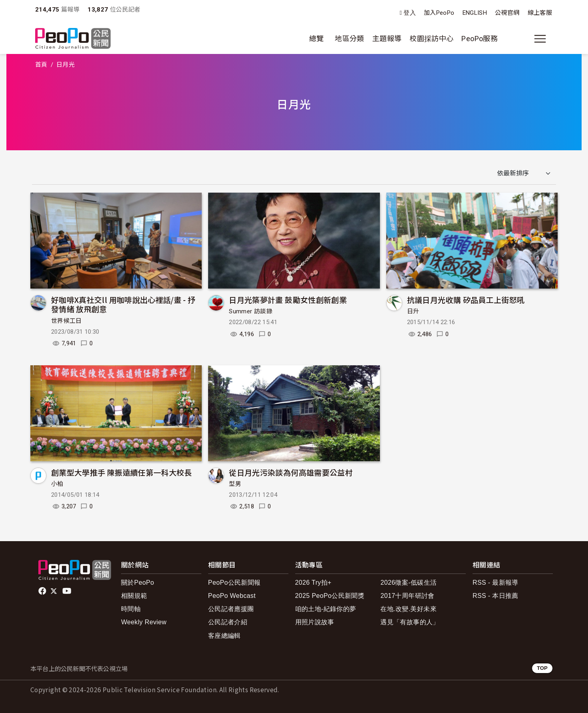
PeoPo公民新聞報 (234, 583)
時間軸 (131, 609)
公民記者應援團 (231, 609)
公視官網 (507, 13)
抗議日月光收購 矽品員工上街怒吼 (466, 300)
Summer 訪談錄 (251, 311)
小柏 (57, 484)
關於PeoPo (138, 583)
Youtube (68, 591)
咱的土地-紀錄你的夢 (326, 609)
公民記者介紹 (228, 622)
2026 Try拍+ (313, 583)
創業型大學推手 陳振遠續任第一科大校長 (122, 472)
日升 (413, 311)
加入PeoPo (439, 13)
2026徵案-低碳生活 (408, 583)
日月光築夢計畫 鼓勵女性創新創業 (288, 300)
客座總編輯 (224, 636)
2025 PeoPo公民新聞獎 (330, 596)
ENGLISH (475, 13)
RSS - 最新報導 (496, 583)
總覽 (317, 39)
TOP (542, 668)
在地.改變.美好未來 (408, 609)
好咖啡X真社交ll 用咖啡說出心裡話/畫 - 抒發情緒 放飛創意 (123, 304)
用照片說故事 (315, 622)
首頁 (41, 65)
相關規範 (134, 596)
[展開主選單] (540, 39)
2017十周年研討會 (407, 596)
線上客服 (540, 13)
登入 (410, 13)
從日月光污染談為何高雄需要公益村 (291, 472)
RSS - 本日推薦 (496, 596)
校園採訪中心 (431, 39)
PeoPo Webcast (232, 596)
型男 (235, 484)
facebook (43, 591)
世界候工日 (67, 321)
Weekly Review (144, 622)
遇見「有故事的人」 (410, 622)
